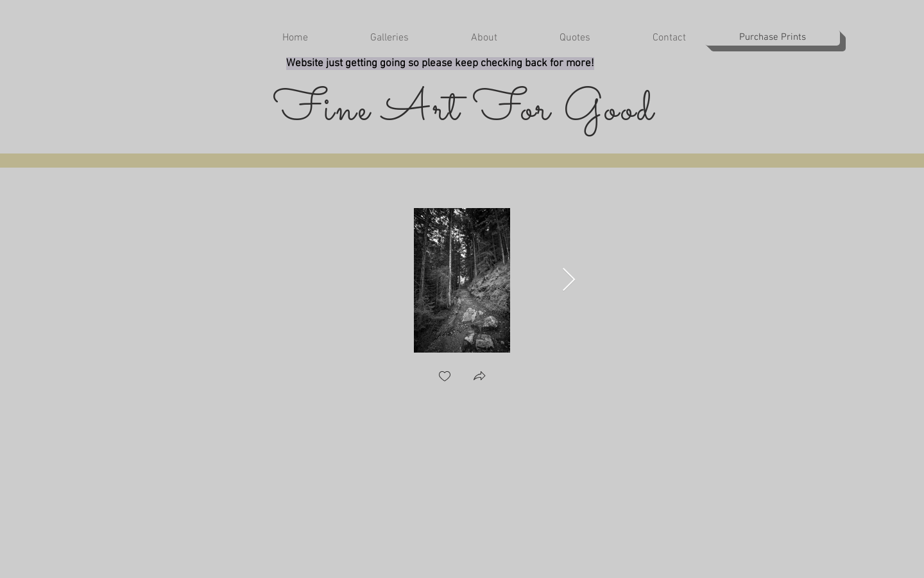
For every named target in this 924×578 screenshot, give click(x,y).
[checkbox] (445, 377)
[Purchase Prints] (772, 38)
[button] (368, 38)
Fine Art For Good (464, 111)
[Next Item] (569, 280)
